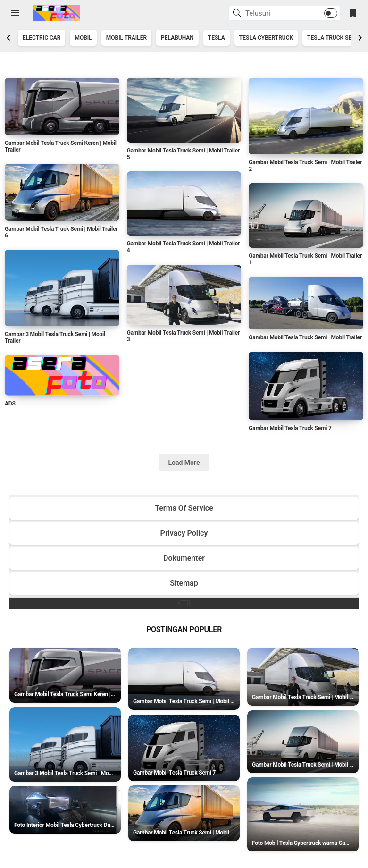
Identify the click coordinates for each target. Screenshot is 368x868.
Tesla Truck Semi (333, 38)
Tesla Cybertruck (266, 38)
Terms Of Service (184, 508)
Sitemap (184, 583)
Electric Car (42, 38)
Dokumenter (184, 558)
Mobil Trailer (126, 38)
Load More (184, 463)
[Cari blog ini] (273, 13)
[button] (238, 14)
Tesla (217, 38)
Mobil (83, 38)
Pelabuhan (177, 38)
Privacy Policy (184, 533)
